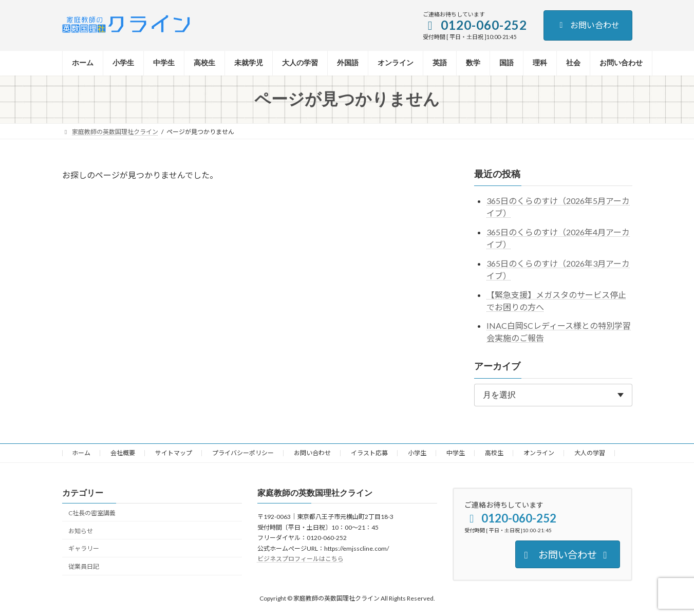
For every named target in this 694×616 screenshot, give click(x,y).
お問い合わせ (588, 25)
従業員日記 (84, 566)
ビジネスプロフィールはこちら (301, 559)
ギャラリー (84, 548)
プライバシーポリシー (243, 453)
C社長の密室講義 (92, 513)
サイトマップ (174, 453)
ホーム (81, 453)
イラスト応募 (369, 453)
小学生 (417, 453)
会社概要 (123, 453)
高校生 (494, 453)
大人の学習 (590, 453)
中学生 (456, 453)
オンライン (539, 453)
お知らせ (81, 530)
